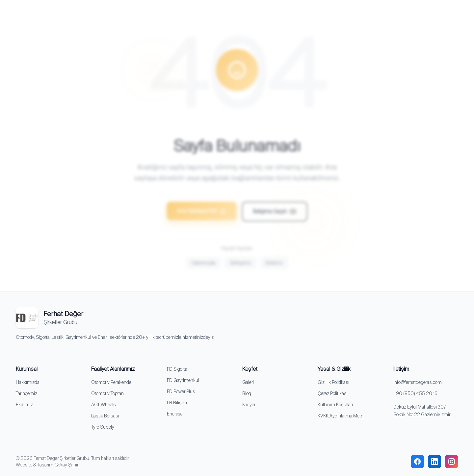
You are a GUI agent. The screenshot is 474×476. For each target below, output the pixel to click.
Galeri (248, 382)
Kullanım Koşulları (335, 405)
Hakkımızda (203, 267)
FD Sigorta (177, 369)
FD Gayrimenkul (183, 380)
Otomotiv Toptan (107, 393)
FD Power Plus (181, 391)
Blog (247, 393)
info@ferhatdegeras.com (418, 382)
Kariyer (249, 405)
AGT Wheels (104, 405)
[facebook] (417, 462)
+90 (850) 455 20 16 (415, 393)
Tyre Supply (103, 427)
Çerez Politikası (333, 393)
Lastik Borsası (105, 416)
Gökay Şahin (67, 465)
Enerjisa (175, 414)
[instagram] (452, 462)
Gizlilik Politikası (333, 382)
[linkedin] (434, 462)
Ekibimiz (274, 267)
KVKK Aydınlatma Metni (341, 416)
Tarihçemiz (240, 267)
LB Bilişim (177, 403)
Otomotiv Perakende (111, 382)
